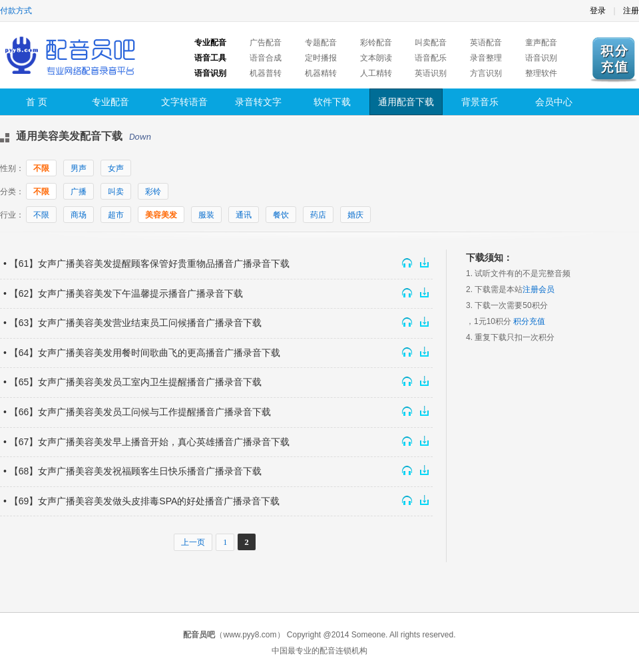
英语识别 (431, 73)
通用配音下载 (406, 102)
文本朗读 (376, 58)
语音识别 (541, 58)
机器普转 (266, 73)
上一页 (193, 542)
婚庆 (355, 215)
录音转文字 (258, 102)
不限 (41, 168)
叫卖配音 (431, 43)
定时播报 (321, 58)
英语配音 (486, 43)
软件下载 (332, 102)
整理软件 (541, 73)
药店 (318, 215)
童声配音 (541, 43)
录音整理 (486, 58)
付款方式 (16, 11)
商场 (79, 215)
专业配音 (110, 102)
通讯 (244, 215)
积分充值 (529, 321)
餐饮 (281, 215)
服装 (206, 215)
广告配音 (266, 43)
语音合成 (266, 58)
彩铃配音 (376, 43)
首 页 (37, 102)
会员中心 (554, 102)
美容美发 (161, 215)
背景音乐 (480, 102)
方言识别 (486, 73)
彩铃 (153, 192)
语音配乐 (431, 58)
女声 (116, 168)
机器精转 (321, 73)
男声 (79, 168)
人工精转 (376, 73)
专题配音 (321, 43)
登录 (598, 11)
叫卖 (116, 192)
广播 (79, 192)
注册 (631, 11)
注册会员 (538, 289)
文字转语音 (184, 102)
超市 (116, 215)
